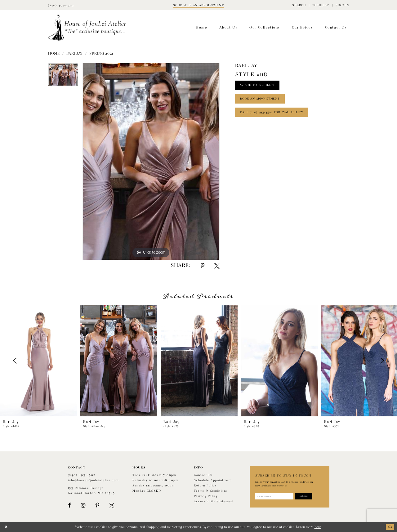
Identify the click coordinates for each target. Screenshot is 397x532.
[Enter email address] (277, 497)
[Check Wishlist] (321, 5)
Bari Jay (75, 54)
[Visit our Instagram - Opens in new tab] (83, 505)
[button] (299, 5)
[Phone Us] (61, 5)
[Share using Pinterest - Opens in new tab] (203, 266)
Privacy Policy (206, 496)
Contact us (203, 475)
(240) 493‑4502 (82, 475)
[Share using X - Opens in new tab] (217, 266)
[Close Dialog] (7, 527)
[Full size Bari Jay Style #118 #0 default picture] (151, 162)
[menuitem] (299, 5)
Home (54, 54)
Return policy (205, 486)
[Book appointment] (198, 5)
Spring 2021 (101, 54)
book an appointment (263, 101)
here (318, 527)
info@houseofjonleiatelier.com (93, 480)
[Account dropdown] (342, 5)
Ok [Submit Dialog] (390, 527)
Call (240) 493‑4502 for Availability (275, 116)
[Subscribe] (309, 497)
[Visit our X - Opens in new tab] (112, 505)
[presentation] (38, 361)
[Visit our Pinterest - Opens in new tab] (97, 505)
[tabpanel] (63, 76)
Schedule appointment (213, 480)
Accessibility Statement (214, 501)
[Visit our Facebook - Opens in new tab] (69, 505)
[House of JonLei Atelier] (87, 28)
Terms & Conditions (211, 491)
